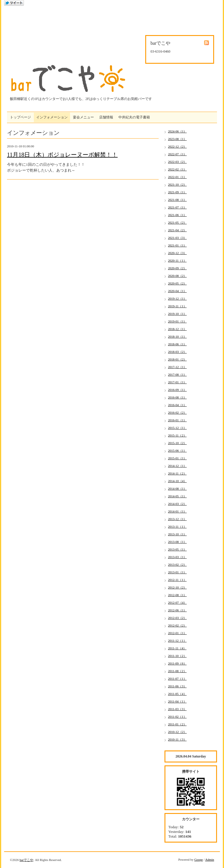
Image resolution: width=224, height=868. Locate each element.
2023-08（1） (177, 139)
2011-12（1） (177, 641)
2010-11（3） (177, 739)
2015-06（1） (177, 451)
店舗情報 (106, 117)
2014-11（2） (177, 473)
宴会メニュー (83, 117)
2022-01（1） (177, 177)
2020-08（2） (177, 276)
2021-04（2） (177, 230)
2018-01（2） (177, 359)
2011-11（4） (177, 648)
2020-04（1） (177, 291)
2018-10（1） (177, 336)
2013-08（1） (177, 542)
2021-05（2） (177, 222)
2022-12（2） (177, 146)
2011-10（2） (177, 656)
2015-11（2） (177, 435)
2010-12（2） (177, 732)
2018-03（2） (177, 352)
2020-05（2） (177, 283)
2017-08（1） (177, 375)
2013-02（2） (177, 565)
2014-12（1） (177, 466)
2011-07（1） (177, 679)
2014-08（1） (177, 489)
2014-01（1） (177, 511)
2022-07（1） (177, 154)
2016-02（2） (177, 413)
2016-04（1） (177, 405)
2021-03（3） (177, 238)
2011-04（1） (177, 701)
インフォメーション (52, 117)
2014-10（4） (177, 481)
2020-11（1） (177, 260)
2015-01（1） (177, 458)
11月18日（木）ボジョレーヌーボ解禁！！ (62, 155)
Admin (210, 860)
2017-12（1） (177, 367)
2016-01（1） (177, 420)
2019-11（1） (177, 306)
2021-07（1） (177, 207)
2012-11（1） (177, 580)
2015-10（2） (177, 443)
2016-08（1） (177, 397)
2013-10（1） (177, 534)
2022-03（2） (177, 162)
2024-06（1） (177, 131)
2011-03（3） (177, 709)
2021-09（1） (177, 192)
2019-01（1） (177, 321)
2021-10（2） (177, 184)
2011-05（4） (177, 694)
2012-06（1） (177, 610)
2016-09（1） (177, 390)
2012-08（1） (177, 595)
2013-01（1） (177, 572)
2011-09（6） (177, 663)
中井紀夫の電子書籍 (134, 117)
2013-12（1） (177, 519)
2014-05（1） (177, 496)
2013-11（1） (177, 527)
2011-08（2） (177, 671)
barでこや (26, 860)
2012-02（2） (177, 625)
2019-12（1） (177, 298)
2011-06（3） (177, 686)
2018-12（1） (177, 329)
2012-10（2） (177, 587)
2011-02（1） (177, 717)
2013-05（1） (177, 549)
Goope (198, 860)
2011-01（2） (177, 724)
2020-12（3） (177, 253)
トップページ (20, 117)
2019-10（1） (177, 314)
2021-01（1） (177, 245)
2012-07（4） (177, 603)
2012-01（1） (177, 633)
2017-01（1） (177, 382)
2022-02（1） (177, 169)
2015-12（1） (177, 428)
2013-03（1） (177, 557)
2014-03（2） (177, 504)
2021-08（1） (177, 200)
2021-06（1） (177, 215)
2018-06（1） (177, 344)
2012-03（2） (177, 618)
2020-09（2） (177, 268)
